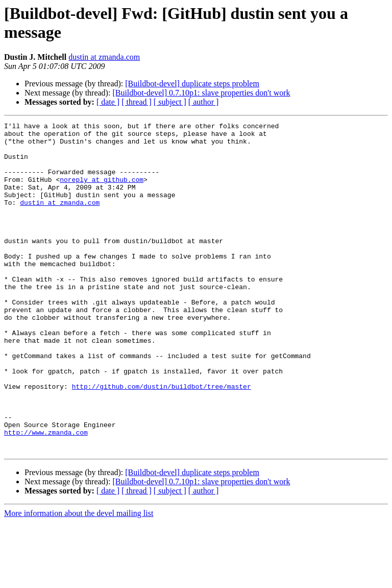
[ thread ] (137, 102)
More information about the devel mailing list (79, 579)
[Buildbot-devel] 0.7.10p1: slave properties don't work (201, 93)
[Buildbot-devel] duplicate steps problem (192, 84)
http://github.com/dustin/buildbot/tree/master (162, 440)
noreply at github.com (102, 192)
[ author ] (204, 102)
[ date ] (108, 102)
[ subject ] (170, 102)
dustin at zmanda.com (104, 57)
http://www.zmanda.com (46, 495)
